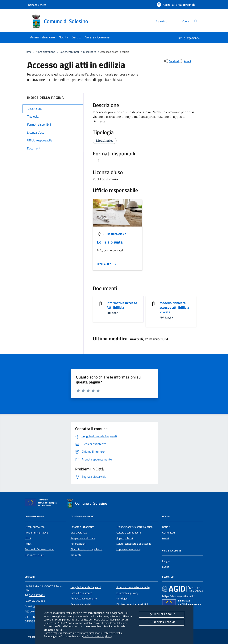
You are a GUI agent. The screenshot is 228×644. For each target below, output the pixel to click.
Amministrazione (46, 52)
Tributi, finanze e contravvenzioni (135, 527)
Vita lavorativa (79, 533)
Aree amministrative (36, 533)
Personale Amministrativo (39, 549)
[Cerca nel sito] (196, 21)
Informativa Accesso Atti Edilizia (122, 305)
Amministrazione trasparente (133, 587)
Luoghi (166, 561)
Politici (28, 544)
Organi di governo (35, 527)
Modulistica (90, 52)
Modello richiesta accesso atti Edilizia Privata (174, 307)
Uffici (28, 538)
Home (28, 52)
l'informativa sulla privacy (98, 636)
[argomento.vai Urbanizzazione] (116, 234)
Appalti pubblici (125, 538)
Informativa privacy (127, 593)
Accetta (162, 622)
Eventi (166, 567)
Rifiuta (162, 614)
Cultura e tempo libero (129, 533)
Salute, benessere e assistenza (134, 544)
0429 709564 (37, 601)
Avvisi (166, 538)
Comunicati (168, 533)
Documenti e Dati (69, 52)
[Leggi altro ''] (107, 264)
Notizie (166, 527)
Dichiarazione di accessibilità (132, 604)
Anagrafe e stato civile (83, 538)
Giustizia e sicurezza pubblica (87, 549)
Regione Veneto (37, 5)
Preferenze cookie (112, 633)
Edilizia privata (110, 242)
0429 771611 (37, 595)
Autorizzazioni (78, 544)
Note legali (122, 599)
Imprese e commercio (128, 549)
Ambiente (76, 555)
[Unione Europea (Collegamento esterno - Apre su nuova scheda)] (42, 503)
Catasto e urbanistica (82, 527)
